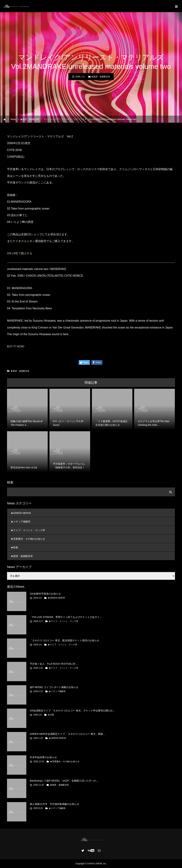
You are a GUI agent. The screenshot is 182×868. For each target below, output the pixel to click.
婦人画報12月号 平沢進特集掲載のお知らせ (55, 804)
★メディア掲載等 (21, 522)
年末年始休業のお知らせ (43, 757)
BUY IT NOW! (16, 346)
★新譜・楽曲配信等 (101, 77)
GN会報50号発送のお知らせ (45, 594)
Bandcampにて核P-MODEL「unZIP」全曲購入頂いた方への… (64, 781)
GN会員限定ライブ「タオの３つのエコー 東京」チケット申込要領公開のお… (73, 711)
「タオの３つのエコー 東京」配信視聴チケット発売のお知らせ (65, 640)
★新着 (14, 547)
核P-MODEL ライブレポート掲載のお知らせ (54, 687)
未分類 (51, 715)
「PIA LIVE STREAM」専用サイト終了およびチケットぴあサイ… (66, 617)
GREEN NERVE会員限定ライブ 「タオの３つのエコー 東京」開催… (68, 734)
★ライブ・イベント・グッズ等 (28, 530)
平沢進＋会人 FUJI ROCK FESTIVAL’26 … (54, 664)
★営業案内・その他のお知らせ (28, 539)
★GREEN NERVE (21, 513)
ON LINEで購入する (20, 253)
